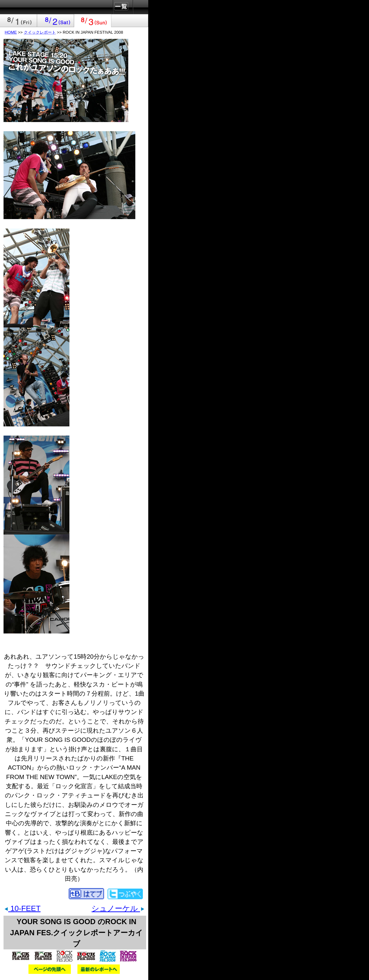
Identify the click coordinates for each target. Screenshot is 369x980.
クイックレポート (40, 32)
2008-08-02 (56, 21)
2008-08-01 (19, 21)
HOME (11, 32)
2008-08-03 (93, 21)
